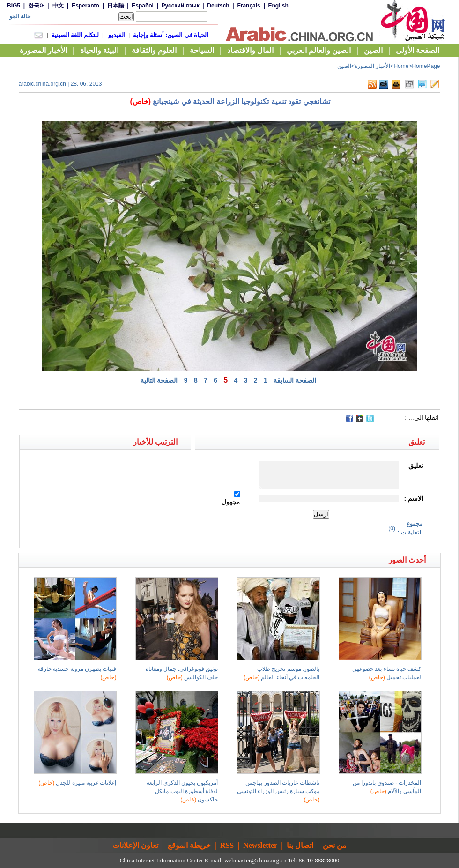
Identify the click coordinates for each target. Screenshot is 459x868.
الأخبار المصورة (372, 66)
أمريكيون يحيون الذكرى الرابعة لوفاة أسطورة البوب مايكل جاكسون (182, 791)
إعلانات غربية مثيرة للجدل (77, 783)
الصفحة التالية (159, 380)
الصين (344, 66)
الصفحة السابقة (295, 380)
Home (401, 66)
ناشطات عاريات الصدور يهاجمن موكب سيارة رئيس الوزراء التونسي (278, 791)
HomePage (426, 66)
